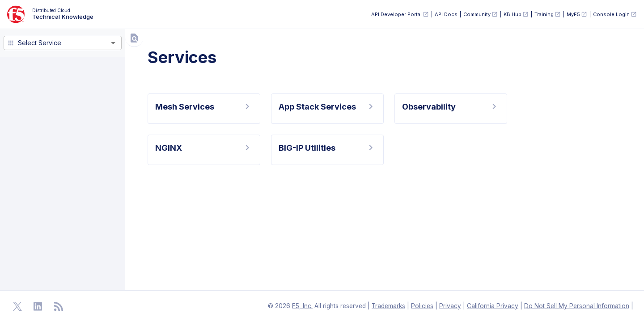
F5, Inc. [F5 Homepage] (302, 306)
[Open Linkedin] (38, 306)
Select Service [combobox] (40, 43)
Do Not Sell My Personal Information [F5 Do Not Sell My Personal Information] (577, 306)
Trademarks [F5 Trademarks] (388, 306)
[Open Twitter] (17, 306)
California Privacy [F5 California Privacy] (493, 306)
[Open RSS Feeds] (59, 306)
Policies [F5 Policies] (422, 306)
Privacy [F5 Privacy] (450, 306)
